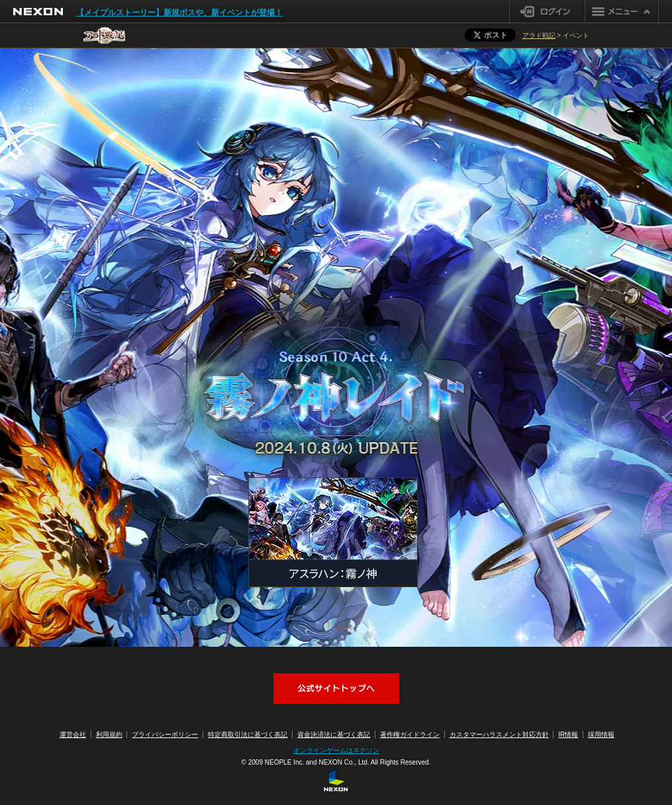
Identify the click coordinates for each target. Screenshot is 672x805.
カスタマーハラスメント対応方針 (499, 734)
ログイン (547, 11)
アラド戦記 (539, 35)
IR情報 (568, 734)
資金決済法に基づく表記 (334, 734)
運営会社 (73, 734)
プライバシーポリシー (165, 734)
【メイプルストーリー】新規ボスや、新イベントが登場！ (179, 13)
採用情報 (601, 734)
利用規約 (109, 734)
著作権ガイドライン (410, 734)
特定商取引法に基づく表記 (248, 734)
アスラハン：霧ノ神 (333, 532)
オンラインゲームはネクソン (336, 750)
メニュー (622, 11)
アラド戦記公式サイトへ (336, 688)
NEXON (38, 12)
